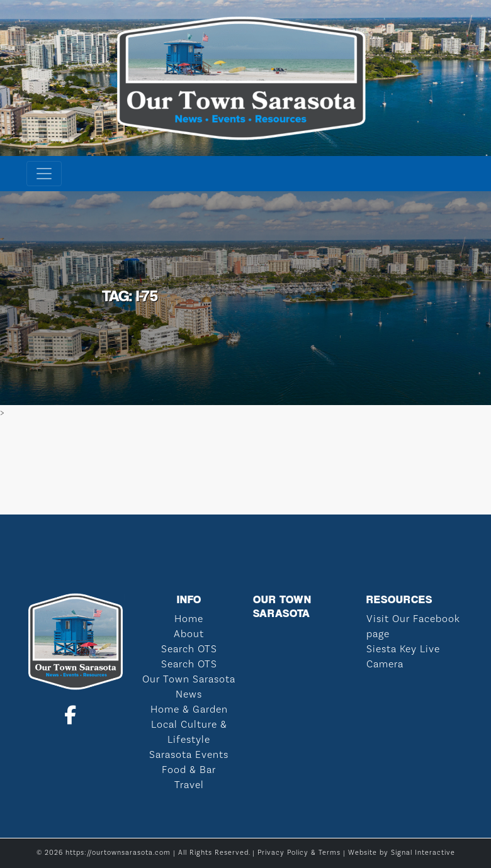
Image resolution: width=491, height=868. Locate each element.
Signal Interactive (423, 853)
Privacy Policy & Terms (299, 853)
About (189, 634)
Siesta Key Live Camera (403, 657)
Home (189, 619)
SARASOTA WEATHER (245, 467)
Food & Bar (189, 770)
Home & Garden (189, 709)
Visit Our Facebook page (413, 626)
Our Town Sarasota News (189, 687)
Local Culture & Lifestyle (189, 732)
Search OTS (189, 649)
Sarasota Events (189, 755)
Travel (189, 785)
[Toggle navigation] (44, 174)
